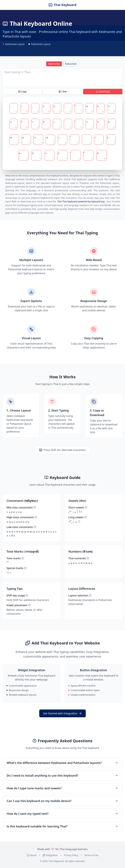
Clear (63, 91)
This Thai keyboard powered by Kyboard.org (81, 201)
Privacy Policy (71, 855)
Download (103, 91)
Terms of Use (91, 855)
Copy (22, 91)
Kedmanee (54, 64)
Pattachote (71, 64)
